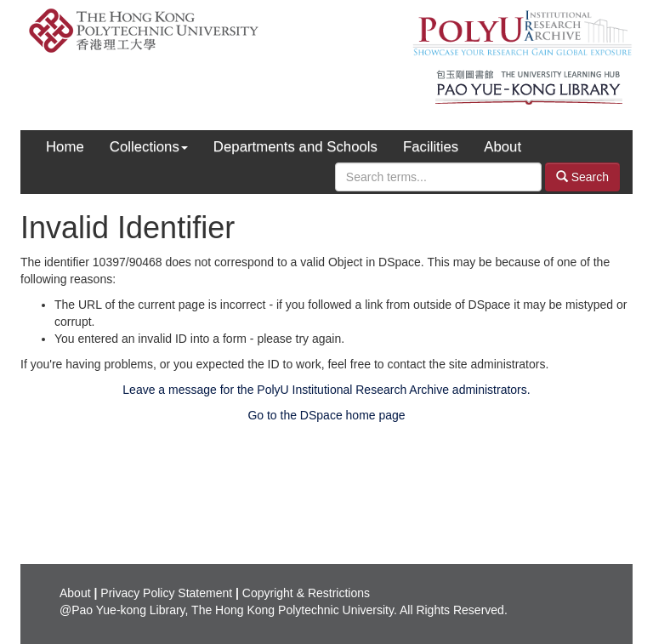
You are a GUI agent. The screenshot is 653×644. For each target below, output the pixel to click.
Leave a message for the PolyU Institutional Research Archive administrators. (326, 390)
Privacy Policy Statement (166, 593)
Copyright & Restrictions (306, 593)
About (503, 147)
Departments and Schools (295, 147)
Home (65, 147)
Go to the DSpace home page (326, 415)
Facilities (431, 147)
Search (582, 177)
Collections (149, 147)
